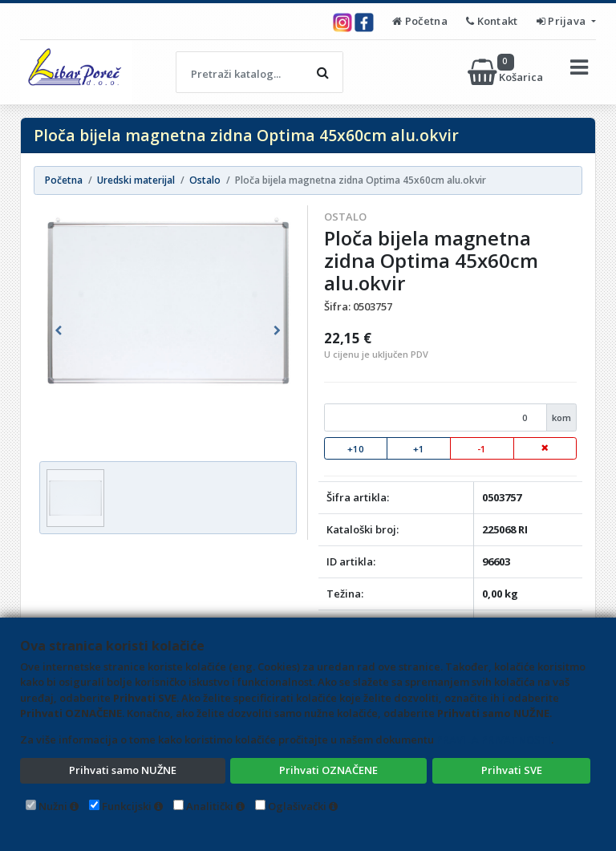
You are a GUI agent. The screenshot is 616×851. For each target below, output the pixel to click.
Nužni (53, 806)
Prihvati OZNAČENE (328, 770)
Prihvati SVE (512, 770)
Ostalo (345, 217)
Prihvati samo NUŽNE (123, 770)
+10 (356, 449)
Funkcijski (127, 806)
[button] (59, 330)
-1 (482, 449)
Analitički (210, 806)
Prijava (563, 21)
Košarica (507, 72)
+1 (419, 449)
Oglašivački (297, 806)
